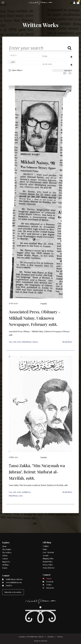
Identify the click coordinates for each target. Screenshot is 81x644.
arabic (19, 492)
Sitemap (60, 637)
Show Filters (17, 70)
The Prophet (7, 543)
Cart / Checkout (48, 541)
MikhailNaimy (27, 342)
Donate (5, 562)
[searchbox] (24, 55)
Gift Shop (5, 558)
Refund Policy (48, 551)
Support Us (6, 555)
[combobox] (24, 55)
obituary (35, 342)
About (4, 540)
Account (46, 544)
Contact (5, 552)
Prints (45, 538)
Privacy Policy (48, 554)
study (21, 496)
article (19, 342)
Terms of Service (49, 557)
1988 (14, 342)
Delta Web (44, 641)
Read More (67, 342)
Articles (5, 549)
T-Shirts (46, 535)
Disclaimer (51, 637)
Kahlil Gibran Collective (37, 637)
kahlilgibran (26, 492)
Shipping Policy (48, 548)
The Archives (7, 546)
